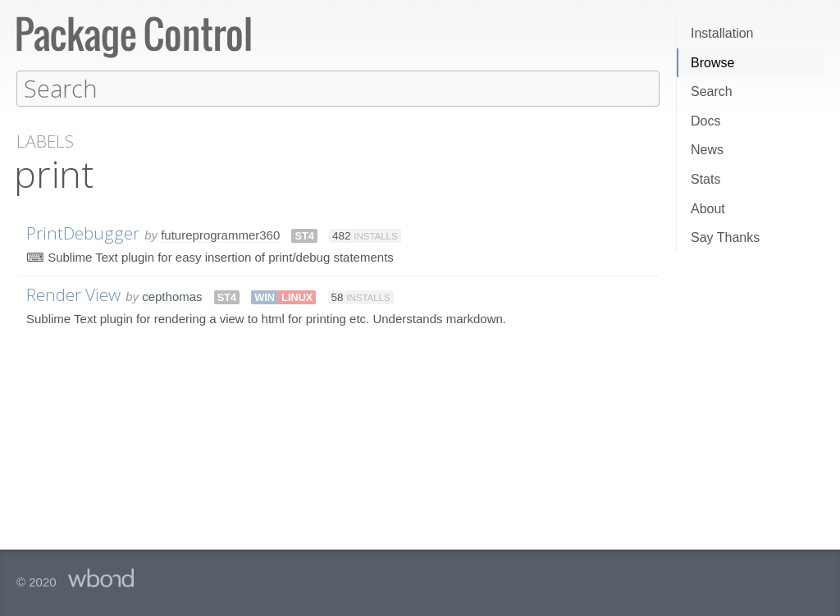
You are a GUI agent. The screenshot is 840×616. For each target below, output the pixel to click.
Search (712, 91)
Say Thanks (725, 237)
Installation (722, 33)
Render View (73, 294)
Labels (45, 141)
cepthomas (172, 296)
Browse (712, 63)
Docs (705, 121)
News (707, 150)
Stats (705, 179)
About (708, 209)
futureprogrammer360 (220, 234)
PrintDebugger (83, 232)
